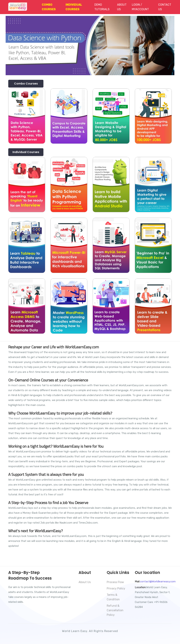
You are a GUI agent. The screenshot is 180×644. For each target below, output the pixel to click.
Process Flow (115, 582)
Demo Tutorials (102, 7)
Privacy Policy (116, 588)
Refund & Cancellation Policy (115, 610)
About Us (122, 7)
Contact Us (165, 7)
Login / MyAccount (140, 7)
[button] (50, 7)
